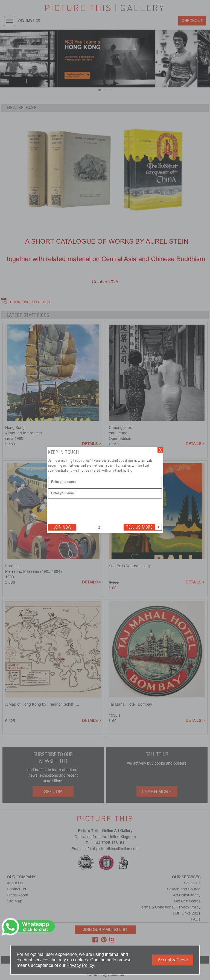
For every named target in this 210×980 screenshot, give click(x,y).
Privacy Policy (80, 965)
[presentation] (90, 511)
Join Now (62, 527)
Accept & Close (173, 960)
